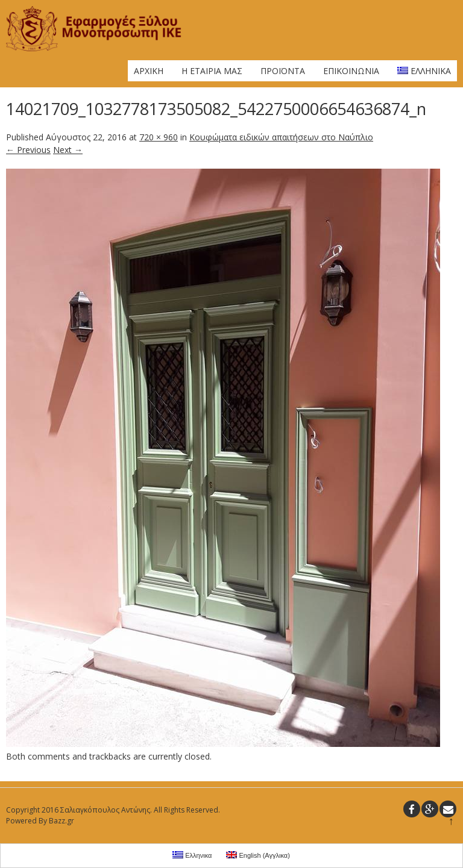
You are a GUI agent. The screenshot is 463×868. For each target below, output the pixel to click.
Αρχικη (149, 71)
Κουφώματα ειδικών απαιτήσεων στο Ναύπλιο (281, 137)
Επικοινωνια (351, 71)
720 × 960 (159, 137)
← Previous (28, 150)
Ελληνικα (424, 71)
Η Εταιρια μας (212, 71)
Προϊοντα (283, 71)
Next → (68, 150)
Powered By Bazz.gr (40, 821)
